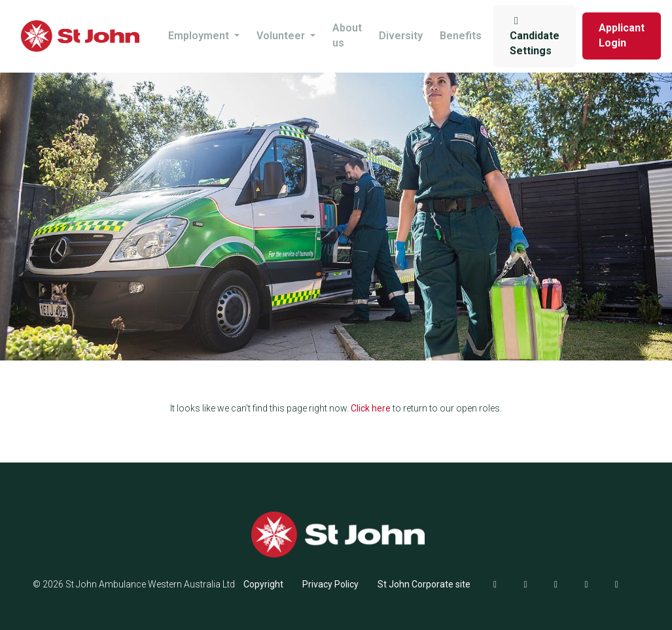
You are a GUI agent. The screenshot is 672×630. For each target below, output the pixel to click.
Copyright (263, 584)
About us (347, 35)
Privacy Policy (330, 584)
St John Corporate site (424, 584)
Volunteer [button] (282, 36)
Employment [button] (200, 36)
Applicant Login (622, 35)
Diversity (401, 36)
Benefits (461, 36)
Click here (371, 408)
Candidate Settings (535, 36)
